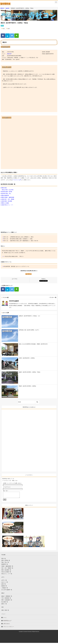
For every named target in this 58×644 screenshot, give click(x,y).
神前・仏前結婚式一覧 (7, 601)
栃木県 (7, 8)
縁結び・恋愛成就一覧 (7, 597)
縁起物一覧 (4, 587)
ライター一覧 (53, 297)
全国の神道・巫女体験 (7, 201)
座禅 (9, 29)
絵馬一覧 (4, 585)
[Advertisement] (29, 100)
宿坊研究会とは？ (7, 622)
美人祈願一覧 (5, 603)
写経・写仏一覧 (5, 563)
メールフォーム (16, 180)
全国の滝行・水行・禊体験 (8, 199)
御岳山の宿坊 (5, 190)
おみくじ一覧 (5, 583)
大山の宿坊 (11, 190)
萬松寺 (9, 54)
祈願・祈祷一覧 (5, 611)
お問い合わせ (6, 625)
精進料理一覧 (5, 565)
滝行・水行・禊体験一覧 (7, 569)
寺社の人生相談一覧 (6, 573)
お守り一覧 (4, 581)
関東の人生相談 (5, 203)
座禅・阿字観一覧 (6, 562)
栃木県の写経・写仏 (6, 193)
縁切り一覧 (4, 605)
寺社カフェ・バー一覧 (7, 575)
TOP (2, 8)
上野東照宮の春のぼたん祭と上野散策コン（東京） (22, 237)
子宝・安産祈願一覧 (6, 599)
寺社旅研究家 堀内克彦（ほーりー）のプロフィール (16, 266)
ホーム (5, 619)
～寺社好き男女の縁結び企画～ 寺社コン (14, 256)
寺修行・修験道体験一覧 (7, 567)
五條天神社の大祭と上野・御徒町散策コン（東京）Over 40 (24, 241)
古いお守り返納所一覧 (7, 591)
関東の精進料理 (5, 195)
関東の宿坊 (4, 188)
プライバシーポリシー (9, 628)
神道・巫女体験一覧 (6, 571)
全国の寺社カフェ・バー (7, 205)
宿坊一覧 (4, 560)
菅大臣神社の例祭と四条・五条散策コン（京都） (22, 239)
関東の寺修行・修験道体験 (8, 197)
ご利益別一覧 (5, 589)
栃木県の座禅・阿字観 (7, 192)
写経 (4, 29)
